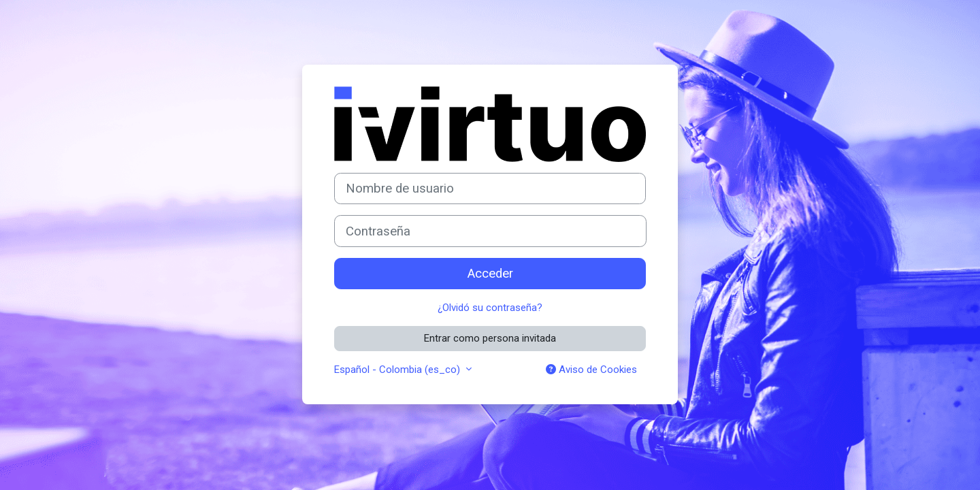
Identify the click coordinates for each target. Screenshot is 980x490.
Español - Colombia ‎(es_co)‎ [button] (398, 370)
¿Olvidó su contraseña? (490, 308)
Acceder (490, 274)
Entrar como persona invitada (490, 338)
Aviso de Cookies (591, 370)
